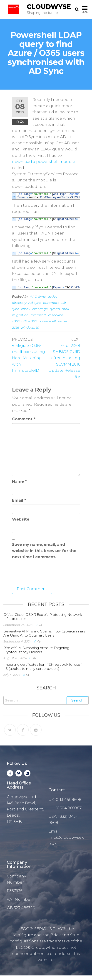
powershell (47, 321)
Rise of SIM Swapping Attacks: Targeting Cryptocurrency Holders (36, 650)
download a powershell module (44, 162)
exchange (40, 309)
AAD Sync (38, 297)
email (26, 309)
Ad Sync (35, 303)
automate (51, 303)
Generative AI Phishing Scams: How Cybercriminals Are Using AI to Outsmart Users (44, 633)
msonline (56, 315)
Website (21, 519)
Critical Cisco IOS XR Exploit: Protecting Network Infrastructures (43, 617)
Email (19, 500)
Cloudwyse (49, 7)
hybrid (55, 309)
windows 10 (30, 328)
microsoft (38, 315)
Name (19, 481)
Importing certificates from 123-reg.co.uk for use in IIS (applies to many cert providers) (43, 667)
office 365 (29, 321)
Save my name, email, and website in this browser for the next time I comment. (44, 551)
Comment (24, 419)
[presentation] (47, 573)
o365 (16, 321)
